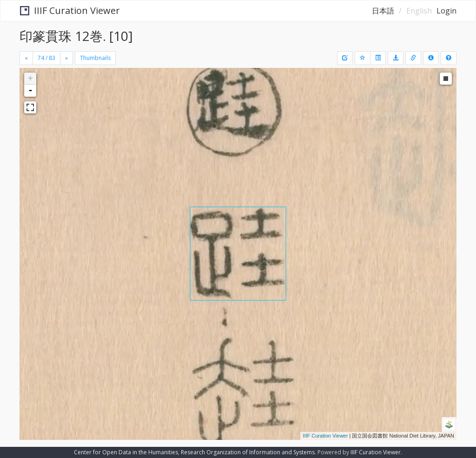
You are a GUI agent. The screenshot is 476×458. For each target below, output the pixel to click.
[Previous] (26, 58)
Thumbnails (95, 58)
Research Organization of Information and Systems (248, 452)
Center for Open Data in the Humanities (126, 452)
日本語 (383, 11)
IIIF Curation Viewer (70, 10)
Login (446, 11)
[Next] (66, 58)
